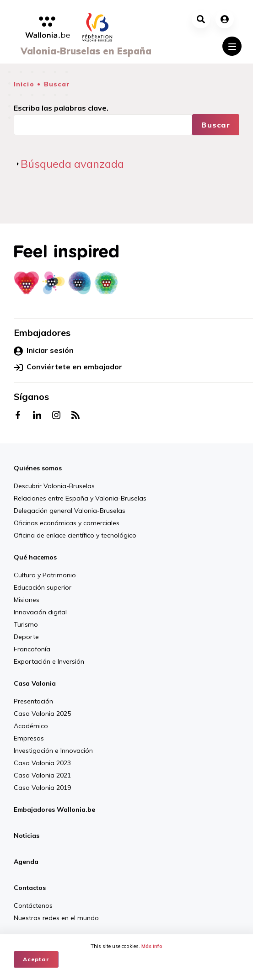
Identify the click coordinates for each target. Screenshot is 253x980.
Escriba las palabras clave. (61, 108)
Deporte (26, 637)
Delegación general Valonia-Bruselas (70, 511)
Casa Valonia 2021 (42, 775)
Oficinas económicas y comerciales (67, 523)
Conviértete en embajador (68, 367)
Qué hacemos (35, 557)
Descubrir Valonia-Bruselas (54, 486)
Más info (152, 946)
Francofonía (32, 649)
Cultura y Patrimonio (45, 575)
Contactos (30, 888)
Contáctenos (33, 905)
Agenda (26, 862)
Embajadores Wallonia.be (54, 810)
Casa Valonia (35, 683)
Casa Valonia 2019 (42, 788)
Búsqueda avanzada (72, 164)
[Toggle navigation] (232, 46)
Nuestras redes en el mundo (56, 918)
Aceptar (36, 959)
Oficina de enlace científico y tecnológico (75, 535)
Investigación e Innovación (53, 751)
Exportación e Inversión (49, 661)
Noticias (27, 836)
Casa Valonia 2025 (42, 714)
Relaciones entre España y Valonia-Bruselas (80, 498)
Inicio (24, 84)
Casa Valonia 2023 (42, 763)
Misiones (27, 600)
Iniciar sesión (44, 351)
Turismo (26, 624)
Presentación (33, 701)
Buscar (57, 84)
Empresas (29, 738)
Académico (31, 726)
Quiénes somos (38, 468)
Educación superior (43, 587)
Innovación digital (40, 612)
